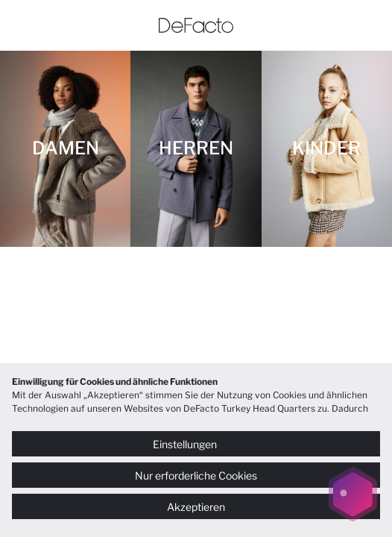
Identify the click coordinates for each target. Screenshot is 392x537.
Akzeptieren (196, 507)
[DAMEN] (65, 149)
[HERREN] (196, 149)
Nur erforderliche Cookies (196, 475)
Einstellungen (196, 444)
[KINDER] (327, 149)
